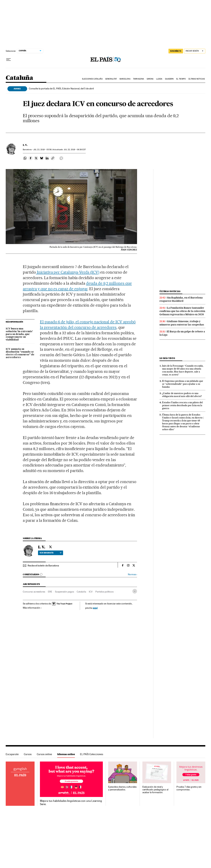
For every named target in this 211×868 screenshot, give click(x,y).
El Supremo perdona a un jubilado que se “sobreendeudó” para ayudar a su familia (183, 384)
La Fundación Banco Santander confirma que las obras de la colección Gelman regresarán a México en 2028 (182, 311)
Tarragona (139, 79)
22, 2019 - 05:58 (42, 150)
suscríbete (176, 51)
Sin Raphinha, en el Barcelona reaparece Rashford (181, 299)
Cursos (28, 754)
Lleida (159, 79)
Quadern (169, 79)
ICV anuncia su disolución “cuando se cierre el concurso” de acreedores (20, 353)
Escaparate (12, 754)
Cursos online (44, 754)
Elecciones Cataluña (92, 79)
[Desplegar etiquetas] (135, 591)
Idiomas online (66, 754)
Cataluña (19, 78)
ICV (91, 592)
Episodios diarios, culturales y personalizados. (122, 788)
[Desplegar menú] (8, 60)
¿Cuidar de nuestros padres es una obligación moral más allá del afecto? (182, 395)
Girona (150, 79)
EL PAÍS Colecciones (92, 754)
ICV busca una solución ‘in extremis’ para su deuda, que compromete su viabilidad (19, 334)
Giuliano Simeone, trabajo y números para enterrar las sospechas (182, 323)
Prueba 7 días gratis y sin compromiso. (189, 788)
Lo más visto (167, 358)
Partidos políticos (104, 592)
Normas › (132, 574)
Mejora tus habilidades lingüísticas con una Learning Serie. (71, 802)
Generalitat (111, 79)
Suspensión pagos (64, 592)
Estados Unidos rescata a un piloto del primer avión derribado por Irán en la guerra (182, 405)
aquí (95, 608)
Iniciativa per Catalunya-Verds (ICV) (68, 272)
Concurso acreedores (34, 592)
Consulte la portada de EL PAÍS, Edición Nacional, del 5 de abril (61, 88)
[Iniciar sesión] (195, 51)
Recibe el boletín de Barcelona (43, 566)
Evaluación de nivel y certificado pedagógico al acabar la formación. (155, 790)
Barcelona (125, 79)
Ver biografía (51, 553)
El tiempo (181, 79)
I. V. (25, 145)
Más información (32, 608)
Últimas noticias (197, 79)
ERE (50, 592)
